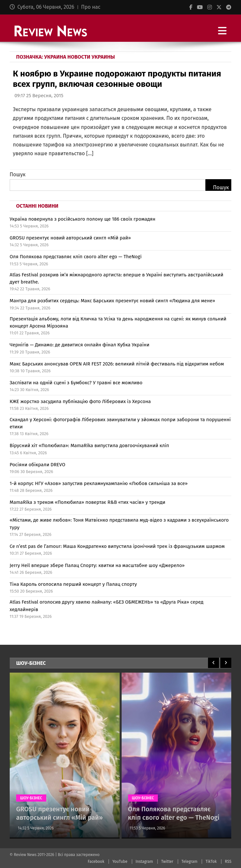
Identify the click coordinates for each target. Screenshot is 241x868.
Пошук (18, 174)
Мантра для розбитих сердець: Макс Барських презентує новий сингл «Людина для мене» (112, 301)
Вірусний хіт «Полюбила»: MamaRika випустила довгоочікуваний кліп (89, 446)
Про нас (91, 7)
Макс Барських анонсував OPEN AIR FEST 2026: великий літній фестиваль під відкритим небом (117, 364)
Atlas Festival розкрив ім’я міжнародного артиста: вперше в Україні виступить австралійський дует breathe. (117, 278)
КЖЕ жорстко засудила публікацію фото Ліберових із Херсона (80, 401)
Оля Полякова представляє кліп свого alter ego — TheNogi (76, 257)
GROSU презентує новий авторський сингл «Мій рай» (70, 238)
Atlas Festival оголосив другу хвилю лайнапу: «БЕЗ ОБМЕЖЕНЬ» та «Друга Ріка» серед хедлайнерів (107, 606)
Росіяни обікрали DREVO (38, 465)
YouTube (120, 862)
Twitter (167, 862)
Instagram (144, 862)
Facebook (96, 862)
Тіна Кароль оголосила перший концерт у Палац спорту (73, 584)
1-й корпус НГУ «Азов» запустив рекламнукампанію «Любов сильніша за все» (99, 483)
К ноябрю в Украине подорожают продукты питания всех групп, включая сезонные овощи (117, 79)
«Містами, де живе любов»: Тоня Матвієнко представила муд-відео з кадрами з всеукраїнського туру (119, 524)
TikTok (211, 862)
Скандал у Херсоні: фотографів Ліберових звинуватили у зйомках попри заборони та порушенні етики (120, 423)
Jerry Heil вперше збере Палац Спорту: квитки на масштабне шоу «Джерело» (97, 565)
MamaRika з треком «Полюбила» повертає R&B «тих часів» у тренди (88, 502)
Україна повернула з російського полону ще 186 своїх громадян (83, 219)
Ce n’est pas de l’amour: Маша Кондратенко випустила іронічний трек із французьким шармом (117, 546)
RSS (228, 862)
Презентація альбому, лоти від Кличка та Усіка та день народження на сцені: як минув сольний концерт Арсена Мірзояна (118, 323)
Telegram (189, 862)
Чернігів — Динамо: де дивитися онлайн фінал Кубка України (80, 345)
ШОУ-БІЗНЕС (31, 798)
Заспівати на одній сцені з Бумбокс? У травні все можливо (76, 383)
